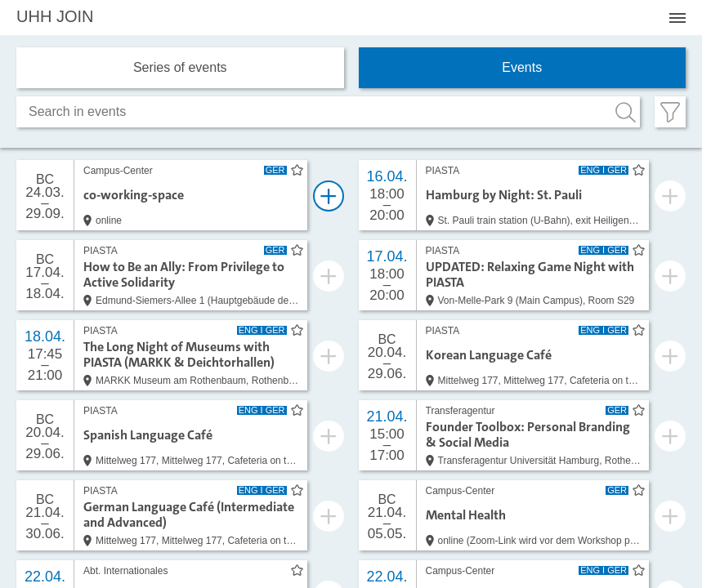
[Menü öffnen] (677, 18)
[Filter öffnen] (670, 112)
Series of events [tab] (180, 67)
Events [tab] (522, 67)
